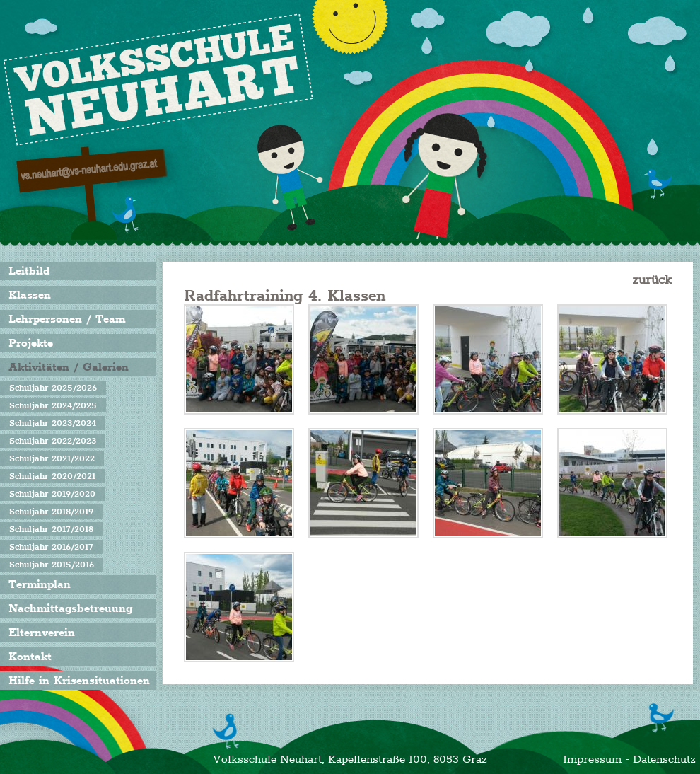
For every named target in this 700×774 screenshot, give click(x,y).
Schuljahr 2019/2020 (52, 494)
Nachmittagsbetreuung (70, 608)
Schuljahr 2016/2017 (51, 547)
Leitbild (29, 271)
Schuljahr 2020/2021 (52, 476)
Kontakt (30, 657)
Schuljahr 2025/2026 (53, 388)
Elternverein (42, 633)
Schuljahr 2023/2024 (53, 423)
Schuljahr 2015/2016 (52, 565)
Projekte (31, 343)
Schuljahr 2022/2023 (53, 441)
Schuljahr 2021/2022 (52, 458)
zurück (652, 279)
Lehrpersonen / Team (67, 319)
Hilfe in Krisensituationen (79, 681)
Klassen (30, 295)
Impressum (592, 759)
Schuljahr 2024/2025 (53, 405)
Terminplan (40, 584)
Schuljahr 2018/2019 (51, 512)
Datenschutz (664, 759)
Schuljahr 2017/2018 (51, 529)
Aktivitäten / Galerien (69, 367)
